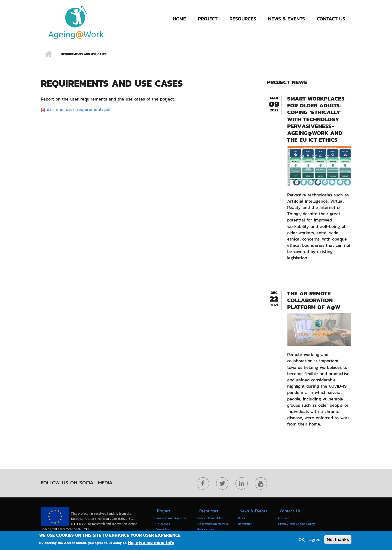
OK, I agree (310, 540)
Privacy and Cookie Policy (297, 524)
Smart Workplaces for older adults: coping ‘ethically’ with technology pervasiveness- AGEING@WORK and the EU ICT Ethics (316, 119)
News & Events (287, 19)
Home (179, 19)
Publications (206, 529)
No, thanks (338, 540)
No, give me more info (151, 543)
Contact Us (331, 19)
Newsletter (245, 524)
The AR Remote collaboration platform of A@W (314, 300)
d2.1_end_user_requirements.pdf (79, 109)
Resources (243, 19)
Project (208, 19)
